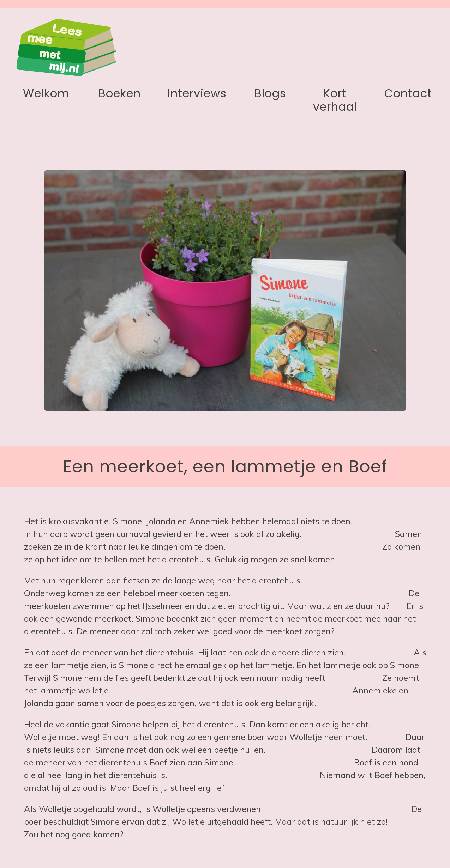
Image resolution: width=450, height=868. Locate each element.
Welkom (46, 93)
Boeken (120, 93)
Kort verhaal (335, 100)
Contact (408, 93)
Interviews (197, 93)
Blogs (270, 93)
